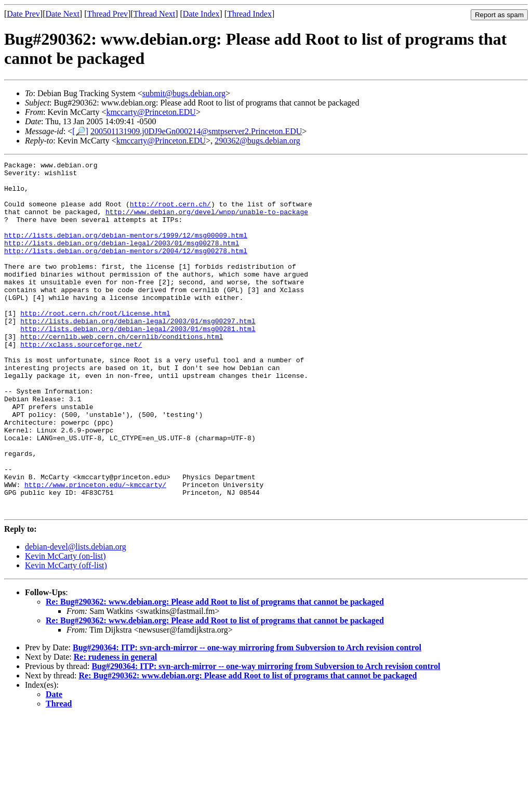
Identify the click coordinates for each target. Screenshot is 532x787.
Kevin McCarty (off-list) (66, 635)
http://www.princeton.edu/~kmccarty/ (95, 550)
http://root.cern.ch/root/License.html (95, 344)
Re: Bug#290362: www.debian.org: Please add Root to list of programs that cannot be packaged (215, 672)
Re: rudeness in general (115, 727)
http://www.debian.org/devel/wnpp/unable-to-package (207, 222)
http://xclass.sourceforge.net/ (81, 382)
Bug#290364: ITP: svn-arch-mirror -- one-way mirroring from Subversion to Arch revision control (247, 718)
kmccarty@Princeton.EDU (151, 112)
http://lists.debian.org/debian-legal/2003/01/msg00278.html (122, 260)
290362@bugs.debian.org (257, 141)
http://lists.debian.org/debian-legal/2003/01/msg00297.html (138, 353)
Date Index (201, 14)
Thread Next (154, 14)
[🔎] (80, 131)
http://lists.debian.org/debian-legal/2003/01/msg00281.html (138, 363)
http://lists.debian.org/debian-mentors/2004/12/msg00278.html (126, 269)
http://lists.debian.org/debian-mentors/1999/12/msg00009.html (126, 251)
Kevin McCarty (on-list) (65, 626)
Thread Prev (107, 14)
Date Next (63, 14)
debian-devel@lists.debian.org (76, 617)
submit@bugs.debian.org (184, 93)
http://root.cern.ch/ (170, 213)
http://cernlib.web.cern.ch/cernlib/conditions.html (122, 372)
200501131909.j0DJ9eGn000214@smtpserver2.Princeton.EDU (196, 131)
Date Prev (23, 14)
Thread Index (249, 14)
